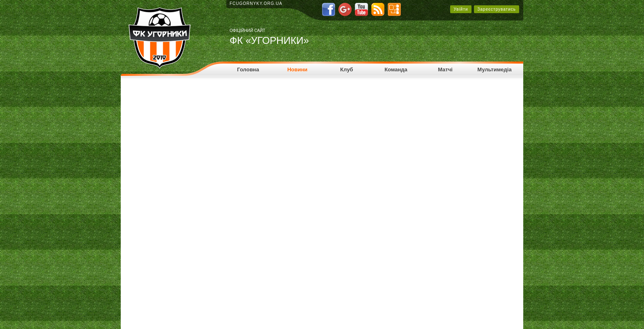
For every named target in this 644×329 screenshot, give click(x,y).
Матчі (445, 70)
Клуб (346, 70)
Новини (297, 70)
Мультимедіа (494, 70)
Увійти (461, 9)
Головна (248, 70)
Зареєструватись (497, 9)
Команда (396, 70)
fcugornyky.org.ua (256, 3)
